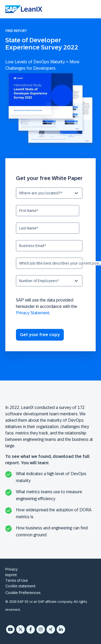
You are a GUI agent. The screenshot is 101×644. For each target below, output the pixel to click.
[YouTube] (10, 629)
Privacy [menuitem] (11, 569)
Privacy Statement (33, 313)
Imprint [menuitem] (11, 575)
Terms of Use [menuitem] (17, 580)
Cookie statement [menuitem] (20, 586)
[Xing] (51, 629)
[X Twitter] (20, 629)
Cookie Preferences (23, 593)
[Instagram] (41, 629)
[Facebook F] (31, 629)
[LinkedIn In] (61, 629)
